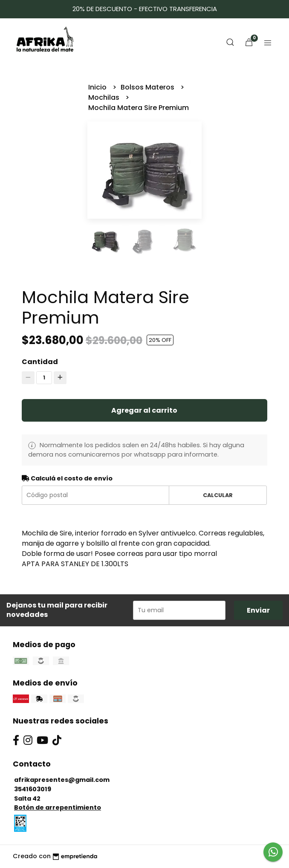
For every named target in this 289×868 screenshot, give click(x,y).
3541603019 (33, 789)
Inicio (98, 87)
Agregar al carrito (144, 410)
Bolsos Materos (148, 87)
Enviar (258, 610)
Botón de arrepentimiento (58, 807)
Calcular (218, 495)
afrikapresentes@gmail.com (62, 780)
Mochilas (105, 97)
